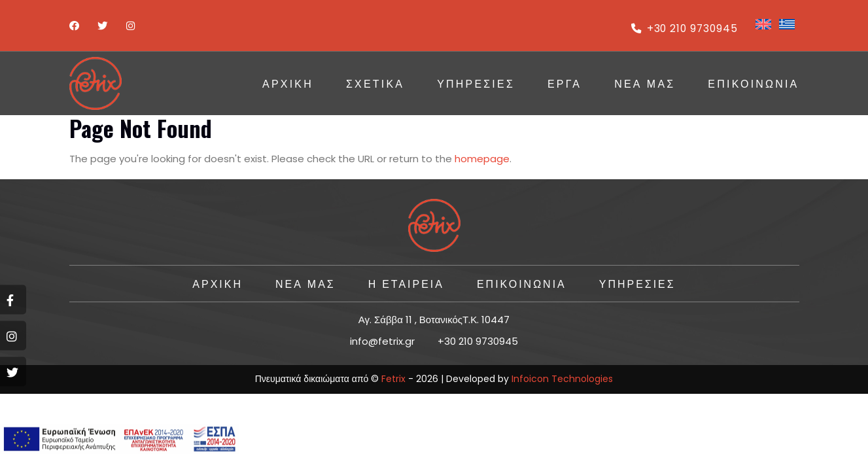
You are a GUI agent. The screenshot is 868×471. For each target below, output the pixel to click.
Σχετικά (375, 83)
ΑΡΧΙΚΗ (288, 83)
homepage (482, 159)
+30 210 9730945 (682, 28)
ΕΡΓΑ (564, 83)
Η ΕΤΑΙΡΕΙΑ (406, 283)
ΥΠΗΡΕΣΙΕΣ (476, 83)
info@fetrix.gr (382, 341)
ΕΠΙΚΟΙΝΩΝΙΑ (753, 83)
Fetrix (393, 379)
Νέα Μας (645, 83)
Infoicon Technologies (562, 379)
